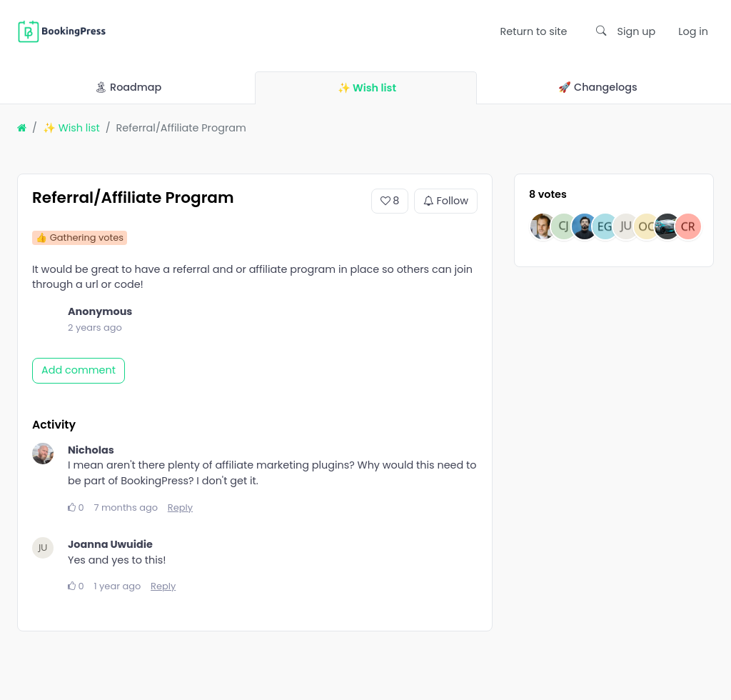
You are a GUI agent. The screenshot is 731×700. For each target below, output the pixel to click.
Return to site (533, 31)
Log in (693, 31)
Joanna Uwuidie (110, 544)
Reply (180, 507)
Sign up (637, 31)
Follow (446, 201)
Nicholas (91, 450)
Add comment (79, 370)
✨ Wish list (71, 128)
